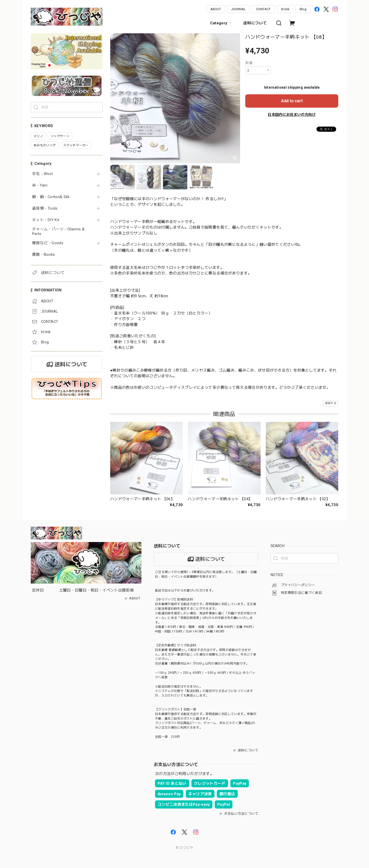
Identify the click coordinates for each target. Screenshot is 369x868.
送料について (255, 23)
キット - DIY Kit (46, 220)
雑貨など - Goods (48, 243)
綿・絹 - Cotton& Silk (51, 197)
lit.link (285, 9)
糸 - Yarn (40, 185)
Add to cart (292, 101)
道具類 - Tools (45, 208)
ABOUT (216, 9)
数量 (249, 63)
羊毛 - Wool (42, 174)
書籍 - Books (43, 255)
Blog (303, 9)
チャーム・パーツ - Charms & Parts (58, 232)
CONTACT (263, 9)
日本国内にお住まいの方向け (292, 115)
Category (222, 23)
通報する (331, 403)
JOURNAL (238, 9)
